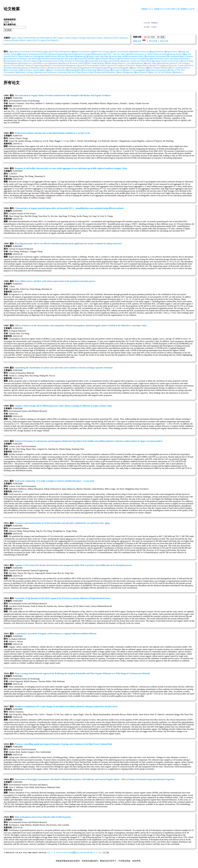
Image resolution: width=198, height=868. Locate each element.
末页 (100, 853)
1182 (78, 853)
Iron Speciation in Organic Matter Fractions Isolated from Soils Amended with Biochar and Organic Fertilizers (63, 96)
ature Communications (179, 68)
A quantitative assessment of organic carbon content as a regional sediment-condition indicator (56, 634)
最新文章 (137, 41)
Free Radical (52, 40)
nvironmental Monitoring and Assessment (56, 59)
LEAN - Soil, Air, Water (115, 54)
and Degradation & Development (89, 68)
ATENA (44, 54)
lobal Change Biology (94, 63)
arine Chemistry (138, 68)
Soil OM (40, 38)
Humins (8, 40)
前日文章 (164, 41)
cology (105, 56)
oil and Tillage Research (79, 72)
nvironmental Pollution (85, 59)
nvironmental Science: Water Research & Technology (62, 61)
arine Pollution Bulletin (157, 68)
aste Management (125, 72)
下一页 (96, 853)
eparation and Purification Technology (51, 72)
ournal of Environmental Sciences (92, 66)
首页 (49, 853)
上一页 (53, 853)
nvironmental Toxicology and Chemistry (103, 61)
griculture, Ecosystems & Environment (26, 52)
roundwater (137, 63)
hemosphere (97, 54)
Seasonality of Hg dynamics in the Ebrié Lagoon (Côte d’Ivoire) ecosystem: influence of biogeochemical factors (63, 598)
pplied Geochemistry (81, 52)
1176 (57, 853)
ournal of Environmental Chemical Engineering (23, 66)
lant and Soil (116, 70)
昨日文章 (153, 41)
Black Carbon (26, 40)
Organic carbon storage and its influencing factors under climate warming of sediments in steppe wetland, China (63, 406)
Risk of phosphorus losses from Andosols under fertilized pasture (43, 817)
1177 (61, 853)
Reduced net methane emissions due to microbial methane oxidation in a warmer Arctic (53, 133)
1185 (88, 853)
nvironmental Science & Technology (133, 59)
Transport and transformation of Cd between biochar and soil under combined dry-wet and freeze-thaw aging (62, 523)
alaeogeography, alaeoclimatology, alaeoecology (88, 70)
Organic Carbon (64, 38)
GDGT (36, 40)
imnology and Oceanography (116, 68)
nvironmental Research (106, 59)
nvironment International (155, 56)
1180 (71, 853)
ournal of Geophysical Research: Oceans (167, 66)
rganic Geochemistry (56, 70)
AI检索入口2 (159, 9)
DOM (26, 38)
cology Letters (94, 56)
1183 (81, 853)
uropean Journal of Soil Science (166, 61)
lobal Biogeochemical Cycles (118, 63)
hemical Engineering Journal (61, 54)
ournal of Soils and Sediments (60, 68)
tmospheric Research (139, 52)
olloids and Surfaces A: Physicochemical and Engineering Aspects (154, 54)
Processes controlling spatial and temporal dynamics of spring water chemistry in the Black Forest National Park (64, 744)
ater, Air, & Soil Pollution (160, 72)
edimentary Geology (24, 72)
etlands (177, 72)
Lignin (42, 40)
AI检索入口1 (146, 9)
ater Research (141, 72)
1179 (67, 853)
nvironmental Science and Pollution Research (169, 59)
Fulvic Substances (121, 38)
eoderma (53, 63)
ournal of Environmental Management (61, 66)
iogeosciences (171, 52)
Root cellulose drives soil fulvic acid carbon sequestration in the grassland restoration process (55, 281)
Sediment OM (50, 38)
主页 (168, 9)
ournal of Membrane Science (34, 68)
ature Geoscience (11, 70)
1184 (84, 853)
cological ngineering (76, 56)
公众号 (191, 9)
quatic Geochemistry (119, 52)
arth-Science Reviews (55, 56)
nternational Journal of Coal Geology (173, 63)
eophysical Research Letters (71, 63)
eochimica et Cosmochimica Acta (33, 63)
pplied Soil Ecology (100, 52)
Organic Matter (17, 38)
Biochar (16, 40)
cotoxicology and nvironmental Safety (126, 56)
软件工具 (176, 9)
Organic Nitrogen (79, 38)
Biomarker (92, 38)
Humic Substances (105, 38)
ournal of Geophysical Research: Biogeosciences (128, 66)
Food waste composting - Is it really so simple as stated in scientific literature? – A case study (54, 481)
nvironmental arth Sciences (180, 56)
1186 (91, 853)
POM (33, 38)
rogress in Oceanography (134, 70)
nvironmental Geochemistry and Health (20, 59)
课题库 (184, 9)
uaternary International (157, 70)
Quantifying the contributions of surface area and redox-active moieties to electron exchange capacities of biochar (64, 368)
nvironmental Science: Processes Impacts (21, 61)
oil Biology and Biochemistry (103, 72)
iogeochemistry (157, 52)
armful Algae (150, 63)
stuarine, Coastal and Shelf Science (136, 61)
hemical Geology (83, 54)
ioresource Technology (28, 54)
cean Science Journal (30, 70)
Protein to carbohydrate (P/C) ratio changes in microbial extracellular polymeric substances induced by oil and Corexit (66, 707)
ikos (43, 70)
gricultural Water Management (57, 52)
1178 (64, 853)
